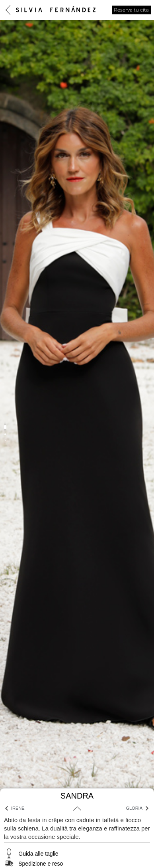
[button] (5, 427)
